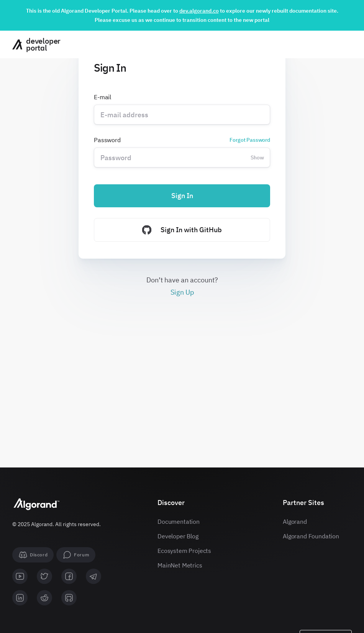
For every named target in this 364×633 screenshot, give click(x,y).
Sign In (182, 196)
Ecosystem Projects (184, 551)
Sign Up (182, 292)
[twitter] (44, 576)
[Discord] (33, 555)
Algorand (295, 521)
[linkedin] (20, 598)
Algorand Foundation (311, 536)
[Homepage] (34, 44)
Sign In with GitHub (182, 230)
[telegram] (93, 576)
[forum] (76, 555)
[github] (69, 598)
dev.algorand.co (199, 11)
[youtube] (20, 576)
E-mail (102, 97)
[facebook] (69, 576)
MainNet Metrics (180, 565)
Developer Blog (178, 536)
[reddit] (44, 598)
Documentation (179, 521)
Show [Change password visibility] (257, 157)
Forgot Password (250, 140)
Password (182, 140)
